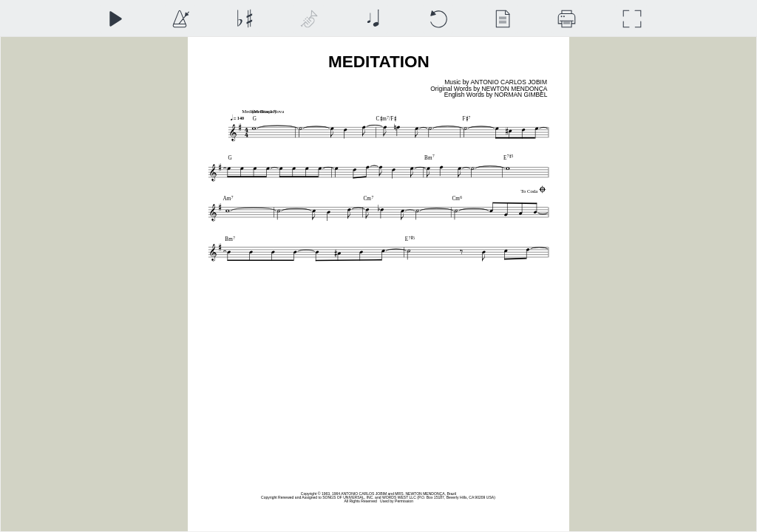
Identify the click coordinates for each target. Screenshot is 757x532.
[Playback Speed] (180, 19)
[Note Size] (373, 19)
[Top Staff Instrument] (309, 19)
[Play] (115, 19)
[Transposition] (244, 19)
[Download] (567, 19)
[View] (502, 19)
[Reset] (438, 19)
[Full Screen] (632, 19)
